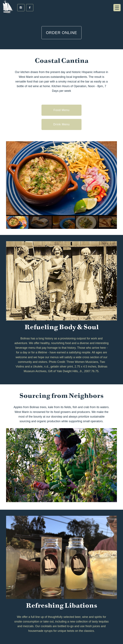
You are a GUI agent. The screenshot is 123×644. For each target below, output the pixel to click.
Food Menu (61, 110)
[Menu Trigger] (117, 8)
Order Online (62, 33)
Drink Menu (61, 124)
